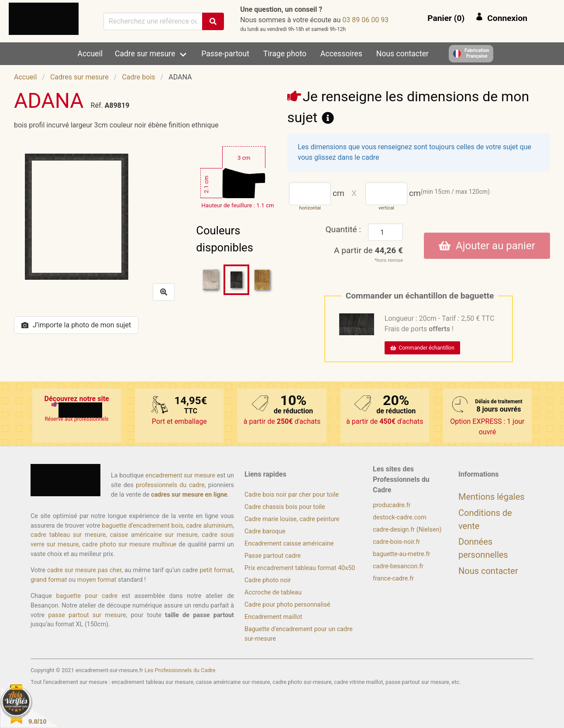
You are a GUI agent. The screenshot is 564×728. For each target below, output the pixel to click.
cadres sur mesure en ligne (189, 495)
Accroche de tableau (273, 592)
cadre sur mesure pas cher (84, 570)
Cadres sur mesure (79, 77)
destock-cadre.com (400, 517)
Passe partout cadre (273, 556)
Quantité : (343, 229)
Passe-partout (225, 54)
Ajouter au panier (487, 246)
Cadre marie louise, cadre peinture (292, 519)
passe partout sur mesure (87, 615)
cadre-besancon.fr (398, 566)
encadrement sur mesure (180, 476)
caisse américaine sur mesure (154, 535)
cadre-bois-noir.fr (396, 542)
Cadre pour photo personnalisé (287, 605)
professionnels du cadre (170, 485)
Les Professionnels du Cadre (180, 670)
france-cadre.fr (393, 579)
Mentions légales (492, 497)
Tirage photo (285, 54)
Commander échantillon (422, 348)
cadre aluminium (209, 526)
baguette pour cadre (87, 596)
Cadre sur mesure (145, 54)
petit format (216, 570)
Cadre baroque (265, 531)
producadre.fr (392, 505)
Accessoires (341, 54)
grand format (49, 580)
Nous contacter (402, 54)
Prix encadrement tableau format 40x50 (300, 568)
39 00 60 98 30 (365, 20)
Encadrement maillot (273, 617)
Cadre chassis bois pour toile (285, 507)
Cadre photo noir (268, 580)
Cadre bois (138, 77)
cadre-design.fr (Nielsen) (407, 530)
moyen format (97, 580)
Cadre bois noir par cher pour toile (292, 495)
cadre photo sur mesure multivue (129, 544)
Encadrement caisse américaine (289, 544)
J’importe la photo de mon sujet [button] (76, 325)
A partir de (368, 250)
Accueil (90, 54)
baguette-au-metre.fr (401, 554)
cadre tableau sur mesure (68, 535)
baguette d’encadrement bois (142, 526)
